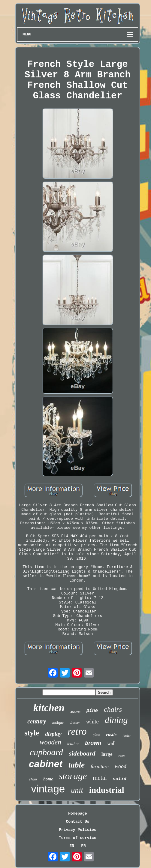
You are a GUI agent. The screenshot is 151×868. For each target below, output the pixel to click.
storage (73, 776)
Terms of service (78, 838)
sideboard (82, 753)
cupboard (47, 752)
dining (116, 720)
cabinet (46, 764)
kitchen (49, 708)
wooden (50, 742)
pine (92, 711)
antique (58, 722)
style (32, 733)
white (92, 721)
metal (100, 778)
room (122, 756)
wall (111, 743)
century (37, 721)
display (53, 734)
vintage (48, 789)
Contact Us (77, 822)
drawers (75, 712)
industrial (107, 790)
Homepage (77, 814)
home (48, 779)
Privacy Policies (78, 830)
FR (83, 846)
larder (127, 735)
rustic (111, 735)
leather (73, 744)
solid (120, 779)
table (77, 765)
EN (72, 846)
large (107, 754)
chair (33, 779)
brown (93, 743)
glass (97, 735)
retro (77, 732)
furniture (100, 766)
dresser (75, 723)
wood (121, 766)
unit (77, 790)
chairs (113, 709)
